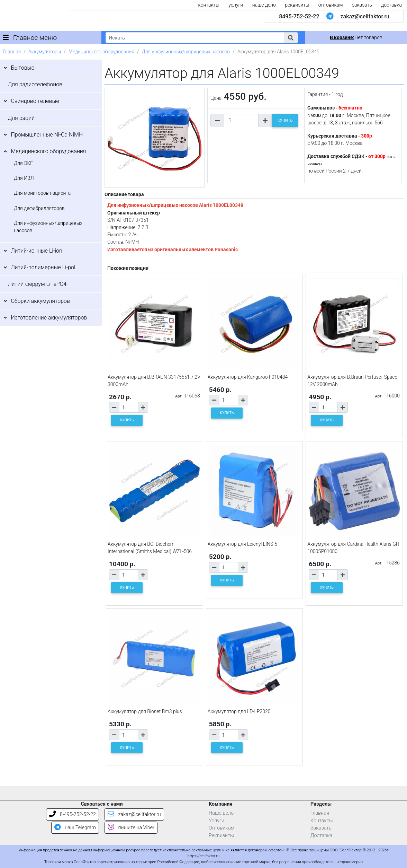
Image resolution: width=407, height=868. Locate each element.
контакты (209, 5)
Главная (12, 52)
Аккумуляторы (45, 52)
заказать (362, 5)
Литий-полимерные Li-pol (43, 267)
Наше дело (221, 813)
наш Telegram (75, 828)
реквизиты (297, 5)
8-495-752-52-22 (73, 814)
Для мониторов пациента (42, 193)
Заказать (321, 828)
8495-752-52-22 (299, 16)
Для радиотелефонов (35, 84)
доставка (391, 5)
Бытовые (22, 68)
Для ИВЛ (24, 178)
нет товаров (356, 37)
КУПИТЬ (285, 120)
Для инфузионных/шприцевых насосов (186, 52)
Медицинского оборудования (101, 52)
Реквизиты (221, 836)
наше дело (264, 5)
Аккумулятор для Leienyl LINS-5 (242, 544)
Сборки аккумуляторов (40, 301)
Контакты (322, 821)
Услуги (216, 821)
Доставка (322, 836)
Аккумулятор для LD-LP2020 (239, 711)
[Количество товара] (241, 121)
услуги (236, 5)
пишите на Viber (131, 828)
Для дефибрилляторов (39, 208)
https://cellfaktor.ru (203, 856)
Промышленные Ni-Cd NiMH (47, 135)
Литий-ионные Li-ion (37, 251)
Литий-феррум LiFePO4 (37, 284)
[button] (291, 38)
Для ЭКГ (23, 163)
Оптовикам (221, 828)
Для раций (21, 118)
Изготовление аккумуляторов (49, 318)
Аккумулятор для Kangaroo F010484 (248, 377)
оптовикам (331, 5)
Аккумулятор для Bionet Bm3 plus (145, 711)
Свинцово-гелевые (35, 101)
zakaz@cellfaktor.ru (365, 16)
